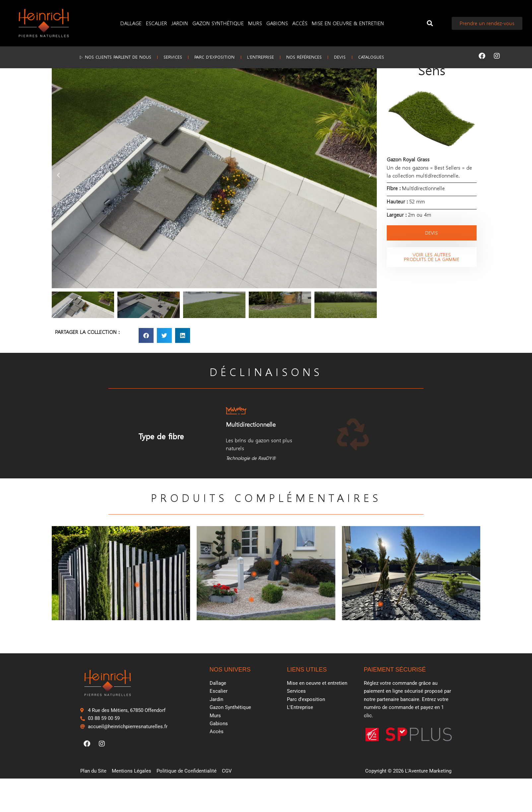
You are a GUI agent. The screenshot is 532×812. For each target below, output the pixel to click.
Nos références (313, 56)
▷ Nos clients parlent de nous (90, 56)
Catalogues (397, 56)
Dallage (131, 23)
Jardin (180, 23)
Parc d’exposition (206, 56)
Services (156, 56)
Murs (255, 23)
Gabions (277, 23)
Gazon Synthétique (218, 23)
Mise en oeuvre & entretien (348, 23)
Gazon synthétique (93, 76)
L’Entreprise (261, 56)
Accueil (59, 76)
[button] (430, 23)
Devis (357, 56)
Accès (300, 23)
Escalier (157, 23)
